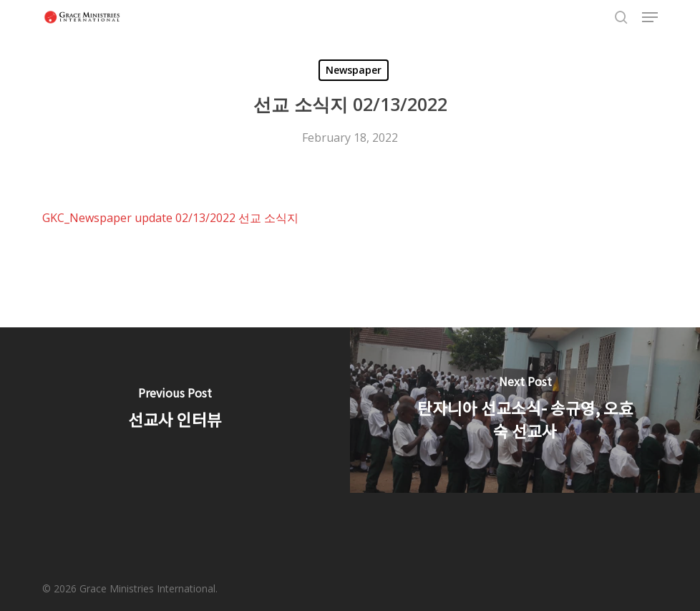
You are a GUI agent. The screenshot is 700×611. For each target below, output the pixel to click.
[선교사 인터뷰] (175, 410)
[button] (650, 17)
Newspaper (354, 70)
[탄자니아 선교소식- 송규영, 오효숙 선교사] (525, 410)
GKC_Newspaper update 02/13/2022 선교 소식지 (172, 218)
